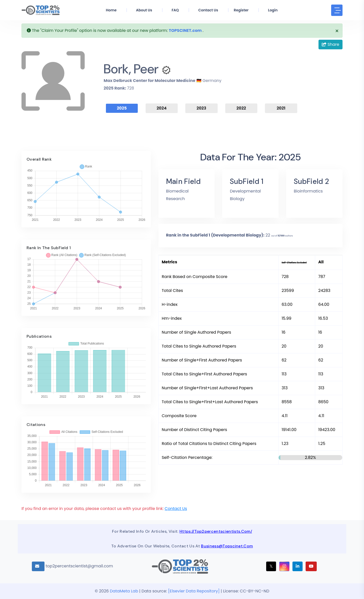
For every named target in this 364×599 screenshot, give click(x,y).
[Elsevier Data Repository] (194, 591)
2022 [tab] (241, 108)
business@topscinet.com (227, 546)
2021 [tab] (281, 108)
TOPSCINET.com (185, 30)
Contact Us (176, 509)
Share (331, 44)
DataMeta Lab (124, 591)
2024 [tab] (162, 108)
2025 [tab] (122, 108)
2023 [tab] (201, 108)
